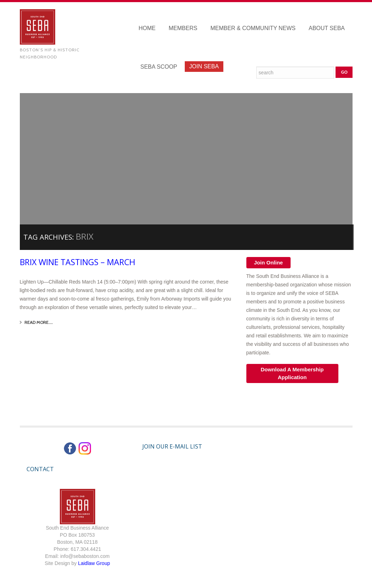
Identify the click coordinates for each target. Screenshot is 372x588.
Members (183, 28)
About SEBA (327, 28)
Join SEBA (204, 66)
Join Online (269, 262)
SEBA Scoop (159, 67)
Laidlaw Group (94, 563)
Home (147, 28)
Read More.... (39, 322)
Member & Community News (253, 28)
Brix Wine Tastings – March (80, 262)
